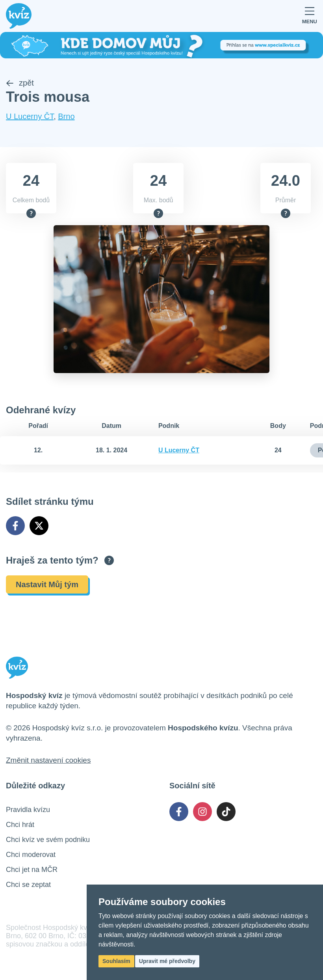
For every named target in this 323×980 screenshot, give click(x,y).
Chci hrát (20, 825)
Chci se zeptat (28, 885)
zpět (20, 83)
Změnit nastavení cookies (48, 760)
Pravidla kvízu (28, 810)
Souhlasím (116, 961)
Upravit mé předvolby (167, 961)
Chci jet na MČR (32, 870)
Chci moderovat (31, 855)
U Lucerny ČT (30, 116)
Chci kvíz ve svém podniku (48, 840)
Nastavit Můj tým (47, 584)
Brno (66, 116)
